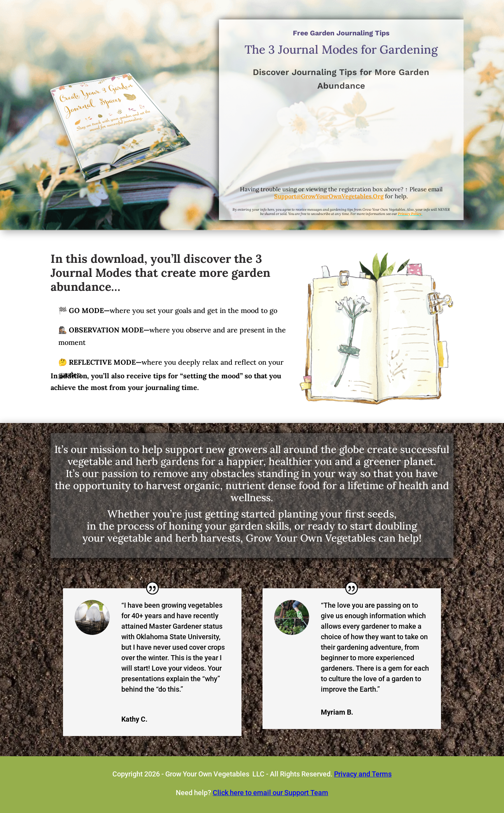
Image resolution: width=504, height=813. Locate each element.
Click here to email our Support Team (270, 793)
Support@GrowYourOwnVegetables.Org (329, 196)
